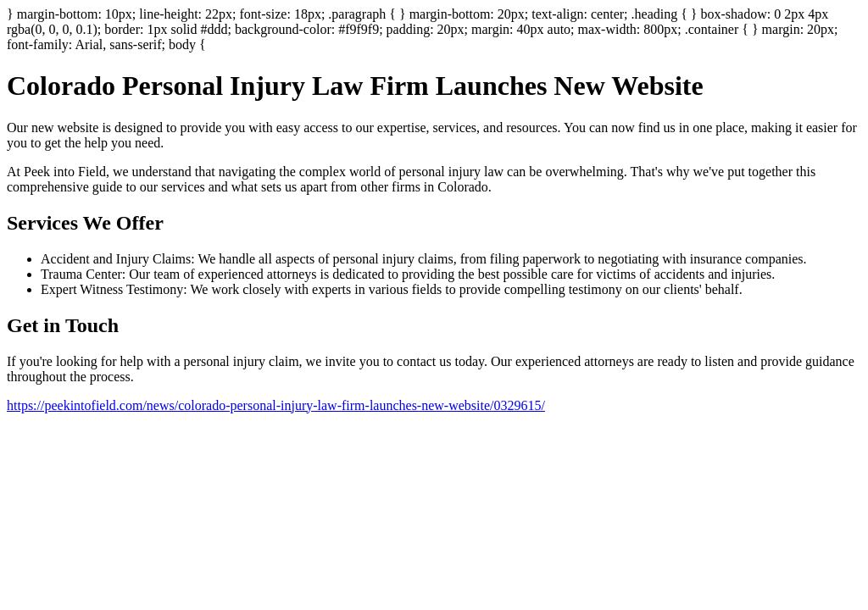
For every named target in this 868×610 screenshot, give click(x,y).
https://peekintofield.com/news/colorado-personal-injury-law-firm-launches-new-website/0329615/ (276, 405)
